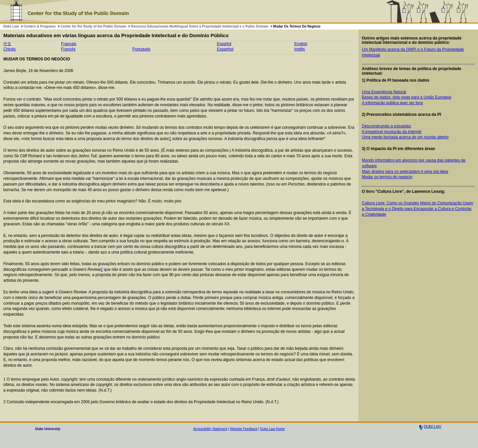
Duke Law (11, 26)
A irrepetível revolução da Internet (392, 132)
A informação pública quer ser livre (392, 103)
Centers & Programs (40, 26)
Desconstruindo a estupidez (386, 126)
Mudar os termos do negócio (387, 177)
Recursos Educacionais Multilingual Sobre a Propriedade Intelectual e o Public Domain (200, 26)
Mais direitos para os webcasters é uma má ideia (405, 172)
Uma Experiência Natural (384, 92)
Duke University (48, 429)
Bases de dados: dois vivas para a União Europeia (406, 97)
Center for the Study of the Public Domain (93, 26)
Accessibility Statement (210, 429)
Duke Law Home (273, 429)
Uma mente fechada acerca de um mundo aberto (405, 137)
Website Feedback (244, 429)
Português (141, 49)
